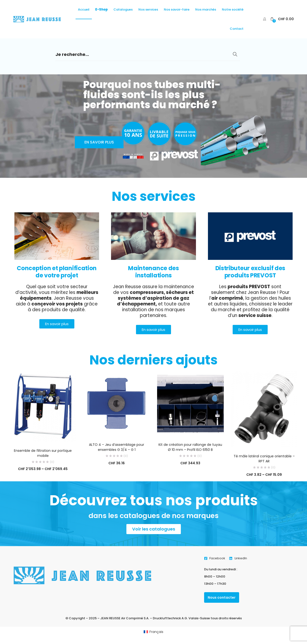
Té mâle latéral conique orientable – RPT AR (264, 459)
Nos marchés (206, 9)
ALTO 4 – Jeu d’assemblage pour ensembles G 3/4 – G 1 (117, 447)
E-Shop (101, 9)
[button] (282, 19)
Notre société (233, 9)
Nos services (148, 9)
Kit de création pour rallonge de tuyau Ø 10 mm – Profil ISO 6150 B (190, 447)
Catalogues (123, 9)
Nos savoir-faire (177, 9)
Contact (237, 29)
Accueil (84, 9)
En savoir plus (99, 142)
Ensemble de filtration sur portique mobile (43, 453)
